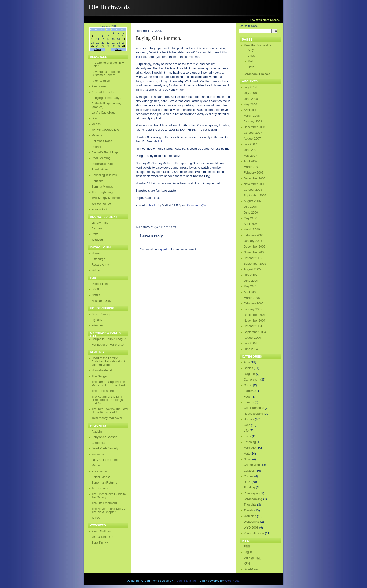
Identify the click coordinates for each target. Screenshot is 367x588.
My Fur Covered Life (105, 130)
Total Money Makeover (107, 418)
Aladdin (97, 431)
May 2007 (250, 156)
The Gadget (100, 376)
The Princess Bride (104, 391)
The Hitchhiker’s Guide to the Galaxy (109, 496)
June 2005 (251, 281)
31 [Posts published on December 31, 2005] (124, 46)
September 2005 (255, 264)
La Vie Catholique (103, 113)
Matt (152, 205)
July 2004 (250, 343)
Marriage (250, 448)
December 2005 (255, 246)
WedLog (97, 240)
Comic (248, 385)
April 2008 (251, 110)
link (138, 57)
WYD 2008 (251, 527)
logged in (164, 249)
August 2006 (252, 201)
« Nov (98, 49)
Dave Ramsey (101, 314)
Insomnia (98, 454)
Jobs (247, 425)
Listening (250, 442)
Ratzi (251, 67)
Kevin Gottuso (101, 531)
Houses (249, 419)
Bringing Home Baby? (106, 98)
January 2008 (253, 121)
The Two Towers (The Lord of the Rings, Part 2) (110, 411)
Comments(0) (196, 205)
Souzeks (97, 181)
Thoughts (250, 505)
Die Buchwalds (109, 7)
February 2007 (254, 172)
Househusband (102, 370)
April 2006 (251, 224)
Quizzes (249, 471)
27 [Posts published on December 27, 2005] (103, 46)
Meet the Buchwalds (257, 45)
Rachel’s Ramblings (105, 152)
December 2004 (255, 315)
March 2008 (252, 116)
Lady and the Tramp (105, 460)
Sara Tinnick (100, 542)
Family (248, 391)
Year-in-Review (254, 533)
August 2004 (252, 338)
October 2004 (253, 326)
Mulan (96, 465)
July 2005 (250, 275)
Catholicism (251, 379)
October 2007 (253, 133)
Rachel (96, 147)
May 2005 (250, 286)
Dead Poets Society (105, 448)
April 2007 (251, 161)
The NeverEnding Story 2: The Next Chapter (109, 510)
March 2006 (252, 229)
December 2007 (255, 127)
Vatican (96, 270)
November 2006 (255, 184)
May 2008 (250, 104)
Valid (253, 558)
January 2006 (253, 241)
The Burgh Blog (102, 192)
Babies (248, 368)
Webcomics (251, 522)
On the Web (252, 465)
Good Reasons (254, 408)
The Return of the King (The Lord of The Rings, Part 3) (108, 400)
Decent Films (100, 284)
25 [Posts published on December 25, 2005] (92, 46)
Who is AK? (99, 209)
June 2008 (251, 99)
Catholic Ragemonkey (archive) (106, 105)
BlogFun (249, 374)
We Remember (102, 204)
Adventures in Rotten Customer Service (106, 73)
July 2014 (250, 87)
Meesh (96, 124)
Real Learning (101, 158)
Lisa (94, 118)
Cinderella (98, 443)
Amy (251, 50)
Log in (248, 552)
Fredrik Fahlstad (185, 581)
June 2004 (251, 349)
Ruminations (100, 169)
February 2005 (254, 303)
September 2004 (255, 332)
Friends (249, 402)
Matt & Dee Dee (102, 537)
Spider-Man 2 (101, 477)
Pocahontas (100, 471)
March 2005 (252, 298)
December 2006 (255, 178)
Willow (96, 518)
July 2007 (250, 144)
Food (247, 397)
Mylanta (97, 135)
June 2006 (251, 213)
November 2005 (255, 252)
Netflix (96, 295)
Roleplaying (252, 493)
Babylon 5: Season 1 (106, 437)
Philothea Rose (102, 141)
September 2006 (255, 195)
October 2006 (253, 190)
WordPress (251, 569)
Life (246, 431)
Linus (251, 56)
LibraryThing (100, 223)
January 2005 (253, 309)
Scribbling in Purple (105, 175)
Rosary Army (100, 264)
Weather (97, 325)
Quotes (249, 476)
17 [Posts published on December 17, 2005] (124, 39)
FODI (95, 289)
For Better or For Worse (108, 345)
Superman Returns (104, 483)
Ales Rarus (99, 86)
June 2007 (251, 150)
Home (96, 253)
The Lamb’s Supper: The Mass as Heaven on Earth (109, 383)
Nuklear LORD (101, 301)
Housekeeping (253, 414)
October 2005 (253, 258)
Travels (249, 510)
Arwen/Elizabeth (103, 92)
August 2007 (252, 139)
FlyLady (97, 320)
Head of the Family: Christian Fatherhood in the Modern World (110, 361)
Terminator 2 (100, 488)
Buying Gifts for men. (158, 38)
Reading (249, 487)
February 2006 (254, 235)
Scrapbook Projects (257, 74)
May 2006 (250, 218)
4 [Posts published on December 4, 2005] (92, 36)
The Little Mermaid (104, 503)
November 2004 (255, 320)
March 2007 (252, 167)
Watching (250, 516)
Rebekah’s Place (103, 164)
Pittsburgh (98, 259)
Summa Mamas (102, 187)
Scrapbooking (253, 499)
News (248, 459)
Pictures (97, 228)
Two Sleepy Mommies (106, 198)
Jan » (119, 49)
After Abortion (101, 81)
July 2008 (250, 93)
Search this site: (248, 26)
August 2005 (252, 269)
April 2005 (251, 292)
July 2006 (250, 207)
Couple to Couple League (109, 339)
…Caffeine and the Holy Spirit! (108, 64)
